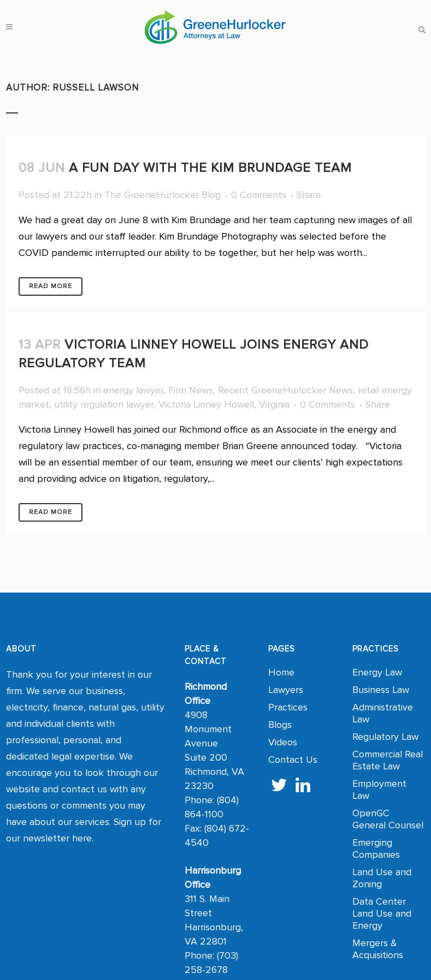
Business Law (381, 690)
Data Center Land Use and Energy (382, 913)
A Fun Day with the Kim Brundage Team (210, 168)
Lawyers (286, 690)
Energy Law (377, 672)
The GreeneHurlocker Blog (163, 195)
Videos (283, 742)
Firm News (191, 390)
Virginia (274, 404)
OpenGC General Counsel (388, 819)
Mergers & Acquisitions (378, 949)
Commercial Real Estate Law (388, 760)
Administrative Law (383, 713)
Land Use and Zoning (382, 878)
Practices (288, 707)
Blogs (280, 725)
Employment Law (379, 790)
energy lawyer (133, 390)
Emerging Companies (376, 848)
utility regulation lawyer (104, 404)
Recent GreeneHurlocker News (285, 390)
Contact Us (293, 760)
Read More (51, 286)
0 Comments (259, 195)
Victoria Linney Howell (206, 404)
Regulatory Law (385, 737)
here (82, 838)
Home (281, 672)
